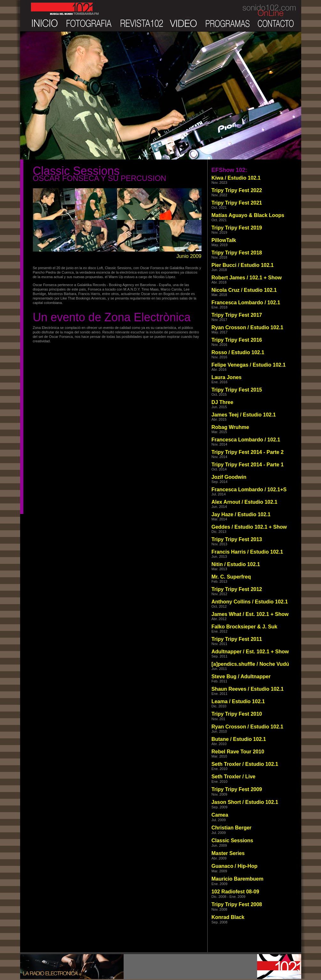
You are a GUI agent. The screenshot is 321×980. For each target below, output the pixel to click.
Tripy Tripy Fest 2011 (237, 639)
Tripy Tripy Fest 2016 (237, 340)
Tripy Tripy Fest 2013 (237, 539)
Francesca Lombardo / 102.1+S (249, 490)
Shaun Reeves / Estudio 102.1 (248, 689)
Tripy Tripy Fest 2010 (237, 714)
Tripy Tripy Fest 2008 (237, 904)
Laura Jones (226, 377)
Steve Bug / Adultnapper (241, 677)
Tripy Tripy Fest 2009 (237, 789)
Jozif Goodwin (229, 477)
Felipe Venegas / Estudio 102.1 (248, 365)
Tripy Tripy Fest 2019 (237, 228)
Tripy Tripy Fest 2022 (237, 190)
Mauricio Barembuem (237, 879)
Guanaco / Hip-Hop (234, 866)
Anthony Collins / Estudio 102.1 (250, 602)
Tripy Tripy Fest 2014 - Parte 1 (248, 465)
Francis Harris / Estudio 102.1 (247, 552)
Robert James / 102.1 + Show (247, 278)
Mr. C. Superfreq (231, 577)
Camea (220, 815)
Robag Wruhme (230, 427)
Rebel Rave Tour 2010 (238, 752)
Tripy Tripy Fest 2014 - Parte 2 (248, 452)
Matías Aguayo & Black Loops (248, 215)
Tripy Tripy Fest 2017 (237, 315)
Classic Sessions (232, 840)
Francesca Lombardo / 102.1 (246, 303)
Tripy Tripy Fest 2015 (237, 390)
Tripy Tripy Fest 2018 (237, 253)
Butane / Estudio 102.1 (239, 739)
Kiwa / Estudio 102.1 (236, 178)
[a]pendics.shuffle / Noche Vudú (250, 664)
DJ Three (222, 402)
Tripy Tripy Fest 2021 (237, 203)
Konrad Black (228, 917)
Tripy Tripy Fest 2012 (237, 589)
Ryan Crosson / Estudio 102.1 (247, 327)
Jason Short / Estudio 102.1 (245, 802)
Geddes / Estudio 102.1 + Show (249, 527)
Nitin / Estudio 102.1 (236, 564)
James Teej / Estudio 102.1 (244, 415)
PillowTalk (224, 240)
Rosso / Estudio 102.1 (238, 352)
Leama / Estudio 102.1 (238, 701)
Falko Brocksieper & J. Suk (244, 627)
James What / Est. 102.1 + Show (250, 614)
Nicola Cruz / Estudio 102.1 (244, 290)
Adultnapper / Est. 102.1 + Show (250, 652)
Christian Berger (231, 828)
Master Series (228, 853)
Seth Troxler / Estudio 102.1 (245, 764)
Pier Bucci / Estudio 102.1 (243, 265)
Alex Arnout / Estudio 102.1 (245, 502)
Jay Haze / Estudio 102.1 (241, 514)
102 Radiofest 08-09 (235, 892)
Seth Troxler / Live (233, 777)
